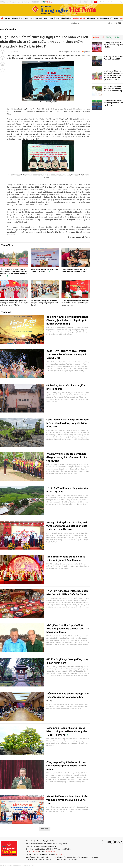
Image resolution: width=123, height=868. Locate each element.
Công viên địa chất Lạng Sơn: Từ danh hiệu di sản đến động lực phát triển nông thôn (68, 423)
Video (116, 18)
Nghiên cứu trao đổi (105, 18)
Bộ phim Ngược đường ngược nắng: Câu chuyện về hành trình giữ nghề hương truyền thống (67, 320)
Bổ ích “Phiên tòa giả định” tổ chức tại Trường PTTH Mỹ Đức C (44, 270)
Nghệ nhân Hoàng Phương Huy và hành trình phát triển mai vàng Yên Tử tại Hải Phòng (67, 731)
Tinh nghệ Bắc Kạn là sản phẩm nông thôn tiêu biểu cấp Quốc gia (113, 103)
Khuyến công (55, 18)
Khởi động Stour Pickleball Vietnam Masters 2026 (113, 58)
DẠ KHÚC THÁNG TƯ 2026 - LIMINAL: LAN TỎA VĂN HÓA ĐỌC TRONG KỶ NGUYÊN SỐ (67, 354)
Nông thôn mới (36, 18)
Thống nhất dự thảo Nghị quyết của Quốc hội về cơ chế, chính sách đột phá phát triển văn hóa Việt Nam (14, 303)
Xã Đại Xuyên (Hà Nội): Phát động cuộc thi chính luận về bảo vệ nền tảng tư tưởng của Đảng (75, 303)
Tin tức (8, 18)
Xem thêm (45, 829)
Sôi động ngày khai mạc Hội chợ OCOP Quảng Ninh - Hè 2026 (113, 45)
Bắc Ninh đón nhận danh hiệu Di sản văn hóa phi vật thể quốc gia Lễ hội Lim (67, 800)
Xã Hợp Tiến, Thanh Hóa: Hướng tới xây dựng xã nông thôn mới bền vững (113, 88)
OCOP (46, 18)
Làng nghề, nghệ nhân (20, 18)
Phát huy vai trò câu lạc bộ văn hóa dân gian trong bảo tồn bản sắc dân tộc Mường (67, 457)
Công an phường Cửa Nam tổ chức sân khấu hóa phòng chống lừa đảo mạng (66, 766)
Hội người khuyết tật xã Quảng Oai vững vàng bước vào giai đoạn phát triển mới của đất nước (67, 526)
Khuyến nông (66, 18)
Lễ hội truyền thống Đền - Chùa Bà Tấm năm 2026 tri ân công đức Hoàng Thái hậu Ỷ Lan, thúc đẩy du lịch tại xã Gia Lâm (14, 273)
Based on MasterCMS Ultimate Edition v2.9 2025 (17, 865)
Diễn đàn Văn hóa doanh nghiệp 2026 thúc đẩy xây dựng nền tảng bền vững (68, 697)
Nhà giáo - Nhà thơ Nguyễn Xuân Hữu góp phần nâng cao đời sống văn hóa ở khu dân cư (68, 628)
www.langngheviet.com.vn (89, 857)
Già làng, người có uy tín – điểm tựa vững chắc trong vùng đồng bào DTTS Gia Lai (44, 303)
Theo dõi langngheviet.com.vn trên (69, 52)
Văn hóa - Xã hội (79, 18)
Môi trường (91, 18)
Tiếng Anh (95, 2)
